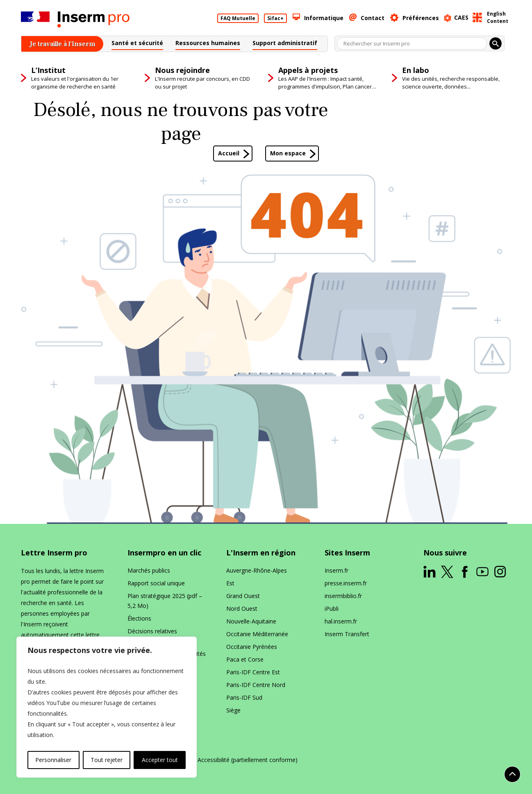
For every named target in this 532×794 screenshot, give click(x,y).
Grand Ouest (243, 596)
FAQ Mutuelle (238, 18)
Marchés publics (149, 570)
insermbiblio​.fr (343, 596)
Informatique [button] (324, 18)
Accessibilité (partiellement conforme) (248, 760)
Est (230, 583)
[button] (137, 44)
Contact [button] (373, 18)
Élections (139, 618)
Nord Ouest (242, 609)
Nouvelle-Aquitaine (251, 621)
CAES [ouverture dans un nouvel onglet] (461, 17)
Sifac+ (275, 18)
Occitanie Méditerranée (257, 634)
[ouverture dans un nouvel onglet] (430, 572)
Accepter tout (160, 760)
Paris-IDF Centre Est (253, 672)
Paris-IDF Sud (244, 697)
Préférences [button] (421, 18)
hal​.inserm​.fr (341, 621)
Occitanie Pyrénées (252, 647)
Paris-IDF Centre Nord (256, 685)
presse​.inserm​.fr (346, 583)
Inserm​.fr (336, 570)
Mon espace (288, 153)
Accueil (229, 153)
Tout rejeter (107, 760)
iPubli (332, 609)
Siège (233, 710)
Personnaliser (53, 760)
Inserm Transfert (347, 634)
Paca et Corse (245, 659)
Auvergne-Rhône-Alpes (257, 570)
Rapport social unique (156, 583)
